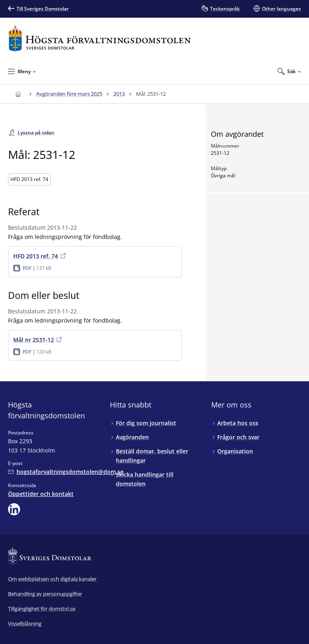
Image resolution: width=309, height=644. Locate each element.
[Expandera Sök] (289, 71)
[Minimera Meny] (22, 71)
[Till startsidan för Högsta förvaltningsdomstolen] (99, 38)
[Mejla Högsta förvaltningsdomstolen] (66, 472)
